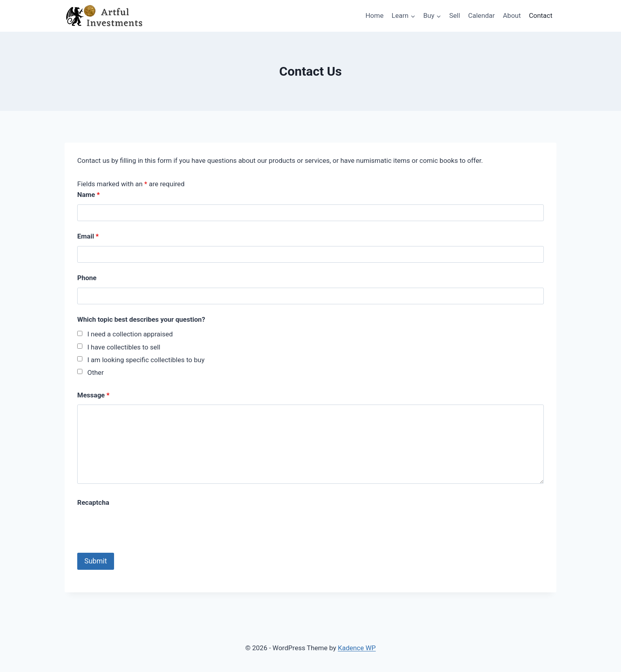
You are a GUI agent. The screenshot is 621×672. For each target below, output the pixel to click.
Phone (87, 278)
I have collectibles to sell (124, 347)
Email (88, 236)
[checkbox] (80, 333)
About (512, 15)
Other (96, 372)
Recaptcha (93, 502)
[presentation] (137, 527)
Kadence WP (357, 648)
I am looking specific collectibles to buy (146, 360)
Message (93, 395)
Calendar (481, 15)
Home (375, 15)
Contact (540, 15)
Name (89, 195)
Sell (454, 15)
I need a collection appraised (130, 334)
